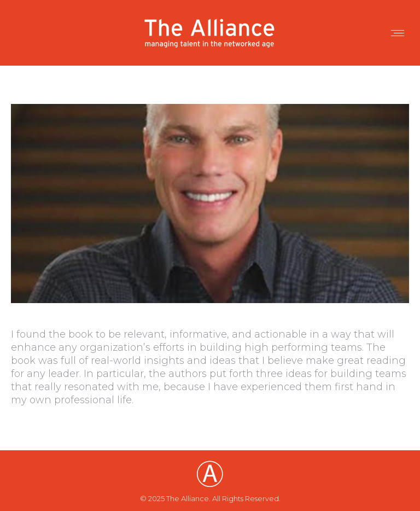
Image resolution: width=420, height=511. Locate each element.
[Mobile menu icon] (398, 33)
